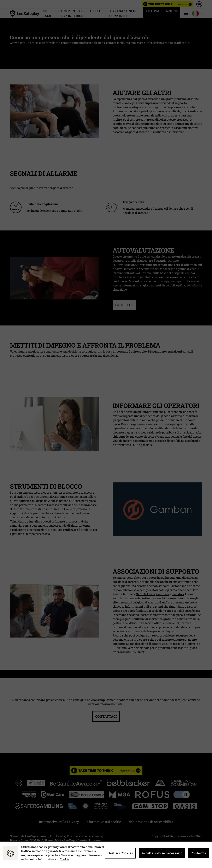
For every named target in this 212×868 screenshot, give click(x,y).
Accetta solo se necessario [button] (162, 853)
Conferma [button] (198, 853)
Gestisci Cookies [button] (120, 853)
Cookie (64, 859)
